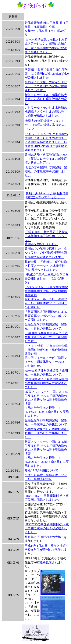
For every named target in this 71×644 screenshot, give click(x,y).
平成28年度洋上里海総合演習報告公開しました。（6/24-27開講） (47, 278)
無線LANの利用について (41, 470)
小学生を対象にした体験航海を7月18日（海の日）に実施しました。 (47, 433)
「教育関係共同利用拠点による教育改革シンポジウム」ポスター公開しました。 (46, 316)
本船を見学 (44, 562)
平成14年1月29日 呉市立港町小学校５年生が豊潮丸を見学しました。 (47, 550)
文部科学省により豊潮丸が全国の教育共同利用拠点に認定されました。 (46, 383)
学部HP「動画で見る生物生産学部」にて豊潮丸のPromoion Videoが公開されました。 (47, 74)
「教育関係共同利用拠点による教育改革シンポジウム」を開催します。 (46, 337)
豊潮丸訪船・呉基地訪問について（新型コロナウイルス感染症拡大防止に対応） (46, 159)
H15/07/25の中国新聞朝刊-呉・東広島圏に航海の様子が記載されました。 (47, 528)
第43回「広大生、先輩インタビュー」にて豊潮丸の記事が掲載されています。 (46, 86)
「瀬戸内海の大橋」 (50, 537)
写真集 (29, 537)
